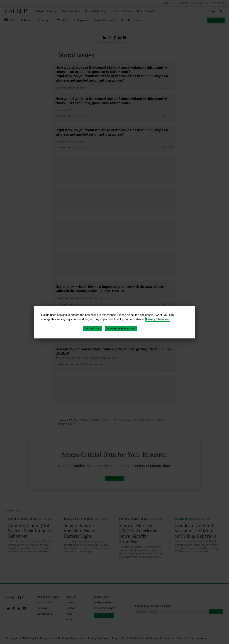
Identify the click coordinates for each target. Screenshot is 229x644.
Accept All (93, 328)
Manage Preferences (121, 328)
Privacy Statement (158, 319)
